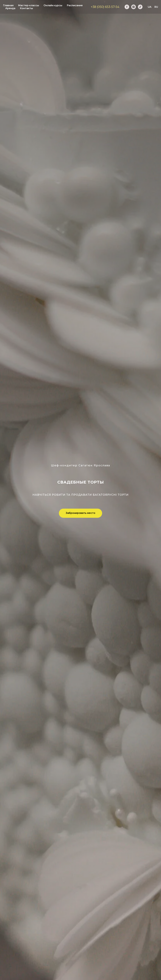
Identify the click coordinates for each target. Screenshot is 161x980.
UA (150, 7)
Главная (8, 5)
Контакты (26, 8)
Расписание (75, 5)
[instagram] (134, 7)
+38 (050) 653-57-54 (105, 7)
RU (156, 7)
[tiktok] (140, 7)
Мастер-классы (29, 5)
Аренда (10, 8)
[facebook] (127, 7)
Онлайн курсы (53, 5)
